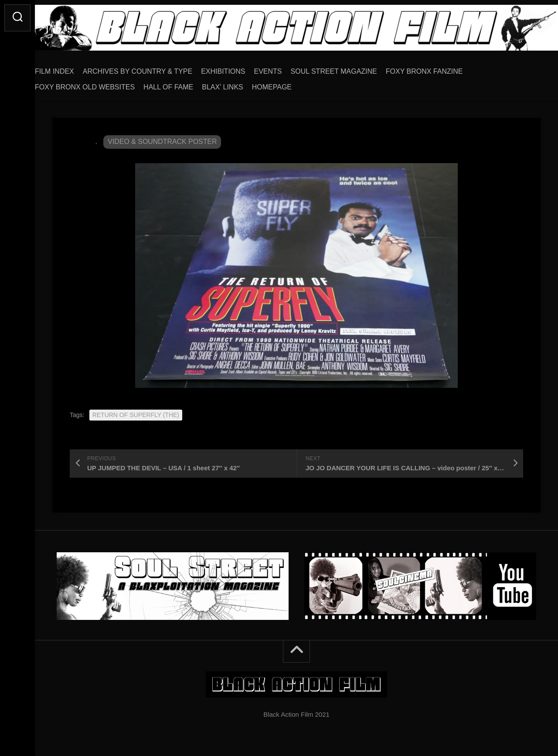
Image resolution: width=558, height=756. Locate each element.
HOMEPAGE (289, 84)
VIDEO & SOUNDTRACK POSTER (163, 139)
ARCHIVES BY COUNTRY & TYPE (155, 68)
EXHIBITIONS (240, 68)
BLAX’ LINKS (240, 84)
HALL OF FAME (186, 84)
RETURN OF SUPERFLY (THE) (136, 412)
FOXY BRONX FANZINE (442, 68)
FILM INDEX (72, 68)
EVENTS (286, 68)
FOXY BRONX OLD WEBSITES (102, 84)
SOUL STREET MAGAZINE (351, 68)
